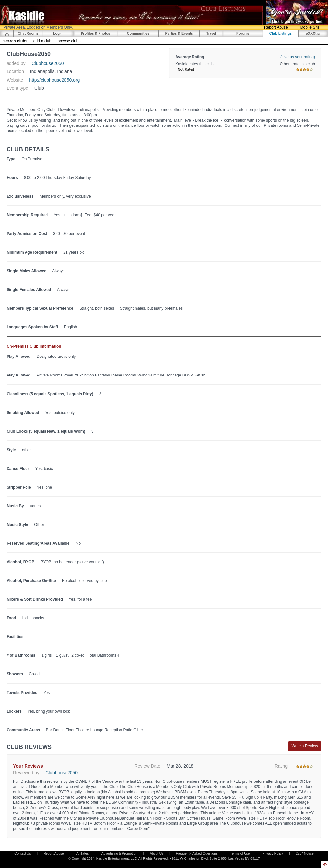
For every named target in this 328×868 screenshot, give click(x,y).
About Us (156, 853)
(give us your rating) (298, 57)
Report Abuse (276, 27)
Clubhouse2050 (48, 63)
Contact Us (23, 853)
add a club (42, 41)
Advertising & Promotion (119, 853)
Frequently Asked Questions (197, 853)
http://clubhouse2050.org (54, 80)
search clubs (15, 41)
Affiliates (82, 853)
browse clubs (69, 41)
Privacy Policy (273, 853)
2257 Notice (304, 853)
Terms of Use (240, 853)
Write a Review (305, 746)
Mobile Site (310, 27)
